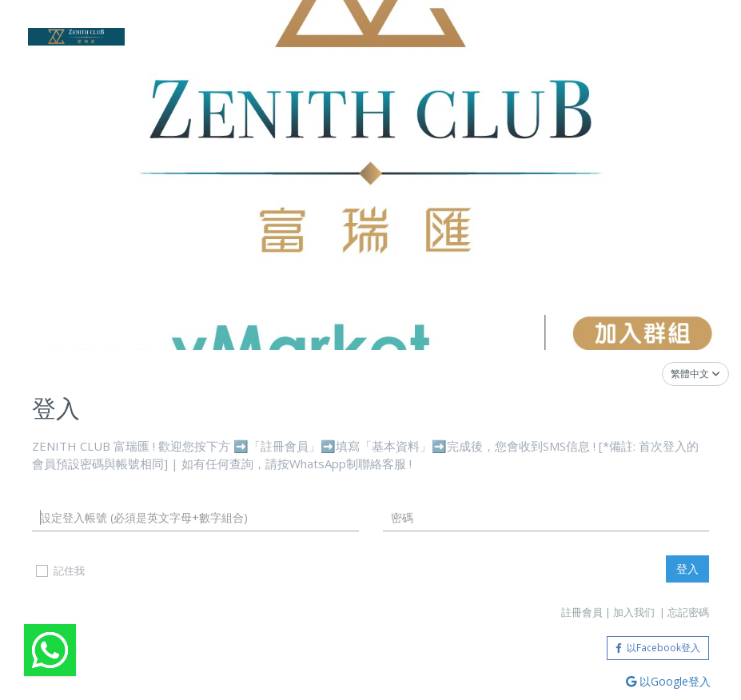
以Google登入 (668, 681)
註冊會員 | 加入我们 (609, 612)
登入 (687, 569)
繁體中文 (695, 374)
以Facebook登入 (658, 648)
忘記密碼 (688, 612)
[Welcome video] (50, 650)
